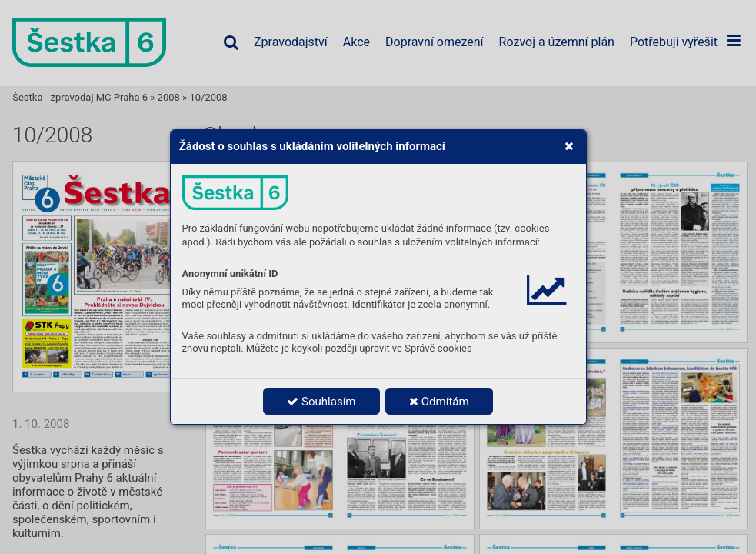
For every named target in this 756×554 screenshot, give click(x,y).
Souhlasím (321, 402)
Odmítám (439, 402)
